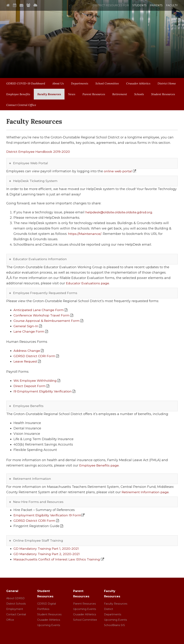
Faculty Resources (49, 94)
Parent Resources (94, 94)
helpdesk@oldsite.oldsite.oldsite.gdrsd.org (119, 212)
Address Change (27, 351)
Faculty (172, 5)
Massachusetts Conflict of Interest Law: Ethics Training (57, 559)
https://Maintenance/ (85, 234)
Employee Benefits (18, 94)
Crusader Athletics (138, 83)
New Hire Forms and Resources (39, 502)
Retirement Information (32, 479)
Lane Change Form (29, 332)
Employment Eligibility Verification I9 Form (48, 515)
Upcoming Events (49, 625)
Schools (139, 94)
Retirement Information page (145, 492)
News (72, 94)
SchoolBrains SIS (114, 625)
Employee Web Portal (31, 163)
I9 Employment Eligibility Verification (43, 391)
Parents (156, 5)
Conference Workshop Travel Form (42, 315)
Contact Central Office (21, 105)
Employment (15, 609)
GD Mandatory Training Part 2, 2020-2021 (47, 554)
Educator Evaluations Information (40, 259)
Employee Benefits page (99, 465)
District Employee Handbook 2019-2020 (38, 152)
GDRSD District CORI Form (35, 356)
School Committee (107, 83)
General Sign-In (26, 326)
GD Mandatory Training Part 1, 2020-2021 (47, 549)
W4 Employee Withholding (35, 381)
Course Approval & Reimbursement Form (47, 321)
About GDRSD (15, 598)
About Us (58, 83)
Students (140, 5)
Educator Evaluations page (88, 283)
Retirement (120, 94)
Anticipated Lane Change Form (39, 310)
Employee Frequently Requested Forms (45, 293)
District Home (167, 83)
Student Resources (163, 94)
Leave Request (25, 361)
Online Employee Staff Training (38, 541)
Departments (80, 83)
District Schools (16, 604)
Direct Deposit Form (30, 386)
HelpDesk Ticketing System (36, 181)
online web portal (118, 171)
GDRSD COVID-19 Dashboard (26, 83)
